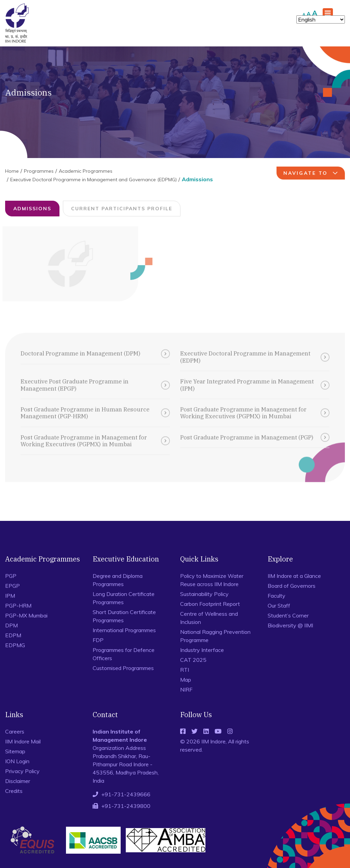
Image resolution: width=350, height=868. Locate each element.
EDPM (13, 635)
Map (186, 680)
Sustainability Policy (204, 594)
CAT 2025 (193, 660)
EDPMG (15, 645)
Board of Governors (292, 586)
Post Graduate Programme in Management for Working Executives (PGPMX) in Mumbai (255, 409)
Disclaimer (18, 781)
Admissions (32, 209)
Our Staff (279, 606)
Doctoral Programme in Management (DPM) (95, 350)
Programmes (39, 171)
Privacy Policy (22, 771)
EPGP (12, 586)
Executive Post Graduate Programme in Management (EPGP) (95, 381)
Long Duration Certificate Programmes (124, 598)
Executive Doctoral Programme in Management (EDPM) (255, 353)
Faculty (277, 596)
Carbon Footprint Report (210, 604)
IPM (10, 596)
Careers (15, 731)
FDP (98, 640)
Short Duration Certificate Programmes (124, 616)
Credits (14, 791)
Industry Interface (202, 650)
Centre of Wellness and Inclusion (209, 618)
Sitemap (15, 751)
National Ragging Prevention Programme (215, 636)
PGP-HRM (18, 606)
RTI (185, 670)
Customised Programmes (123, 668)
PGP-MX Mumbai (26, 615)
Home (12, 171)
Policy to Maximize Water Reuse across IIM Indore (212, 580)
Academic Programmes (86, 171)
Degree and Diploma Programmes (118, 580)
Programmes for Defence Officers (124, 654)
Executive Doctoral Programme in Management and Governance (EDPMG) (93, 180)
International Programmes (124, 630)
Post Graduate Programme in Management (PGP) (255, 433)
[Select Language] (321, 19)
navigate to (312, 173)
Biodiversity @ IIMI (290, 625)
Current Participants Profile (121, 209)
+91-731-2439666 (126, 794)
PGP (11, 576)
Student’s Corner (288, 615)
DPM (11, 625)
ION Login (17, 761)
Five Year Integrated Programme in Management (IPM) (255, 381)
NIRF (186, 689)
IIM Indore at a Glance (294, 576)
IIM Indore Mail (23, 741)
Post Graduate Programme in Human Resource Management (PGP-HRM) (95, 409)
